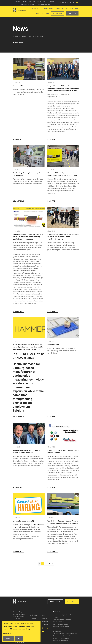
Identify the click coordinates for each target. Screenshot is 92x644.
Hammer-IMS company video (25, 86)
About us (18, 2)
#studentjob (37, 532)
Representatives (44, 4)
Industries (36, 9)
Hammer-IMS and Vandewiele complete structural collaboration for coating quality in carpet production (29, 241)
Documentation (72, 9)
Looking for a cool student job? (26, 528)
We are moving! (54, 349)
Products (60, 9)
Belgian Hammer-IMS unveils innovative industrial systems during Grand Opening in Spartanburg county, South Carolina (63, 89)
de (63, 3)
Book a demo (58, 13)
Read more (7, 633)
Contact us (72, 13)
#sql (14, 534)
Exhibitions (51, 2)
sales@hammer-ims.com (67, 636)
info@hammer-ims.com (64, 620)
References (39, 13)
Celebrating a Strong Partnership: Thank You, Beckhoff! (27, 176)
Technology (34, 615)
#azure (19, 534)
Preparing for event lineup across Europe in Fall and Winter (62, 458)
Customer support (27, 4)
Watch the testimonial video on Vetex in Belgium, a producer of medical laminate (61, 530)
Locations (41, 2)
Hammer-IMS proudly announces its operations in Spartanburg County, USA (63, 177)
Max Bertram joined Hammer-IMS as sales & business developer (28, 458)
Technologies (48, 9)
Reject (9, 638)
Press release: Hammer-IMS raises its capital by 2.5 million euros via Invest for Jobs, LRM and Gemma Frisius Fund (28, 353)
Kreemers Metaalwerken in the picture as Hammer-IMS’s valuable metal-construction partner (62, 241)
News (25, 2)
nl (68, 3)
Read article (18, 142)
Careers (32, 2)
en (61, 3)
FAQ (47, 13)
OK (19, 638)
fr (65, 3)
